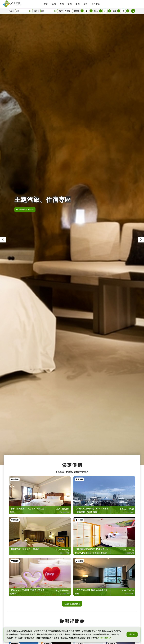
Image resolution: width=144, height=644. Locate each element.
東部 (78, 4)
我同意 (132, 634)
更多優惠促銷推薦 (72, 604)
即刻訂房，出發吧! (25, 210)
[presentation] (3, 240)
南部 (70, 4)
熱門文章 (96, 4)
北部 (54, 4)
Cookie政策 (104, 638)
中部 (62, 4)
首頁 (46, 4)
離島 (86, 4)
